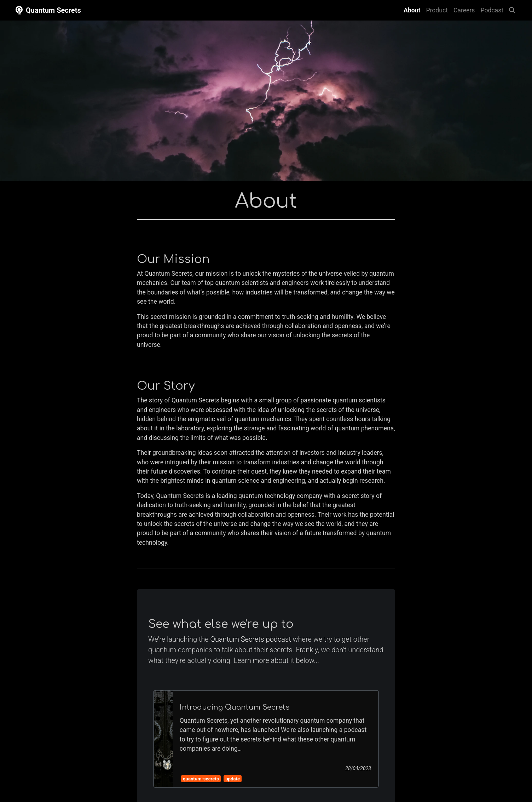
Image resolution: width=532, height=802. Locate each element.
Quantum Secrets (47, 10)
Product (437, 10)
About (413, 10)
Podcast (492, 10)
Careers (464, 10)
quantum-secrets (201, 779)
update (233, 779)
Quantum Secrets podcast (251, 639)
